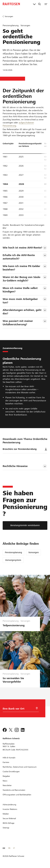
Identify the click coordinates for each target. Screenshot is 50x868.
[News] (5, 781)
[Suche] (39, 4)
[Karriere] (6, 762)
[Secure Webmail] (9, 818)
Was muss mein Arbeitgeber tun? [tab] (21, 301)
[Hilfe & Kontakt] (9, 758)
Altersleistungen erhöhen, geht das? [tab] (22, 312)
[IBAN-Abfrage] (8, 823)
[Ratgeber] (6, 776)
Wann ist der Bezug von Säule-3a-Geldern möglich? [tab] (22, 279)
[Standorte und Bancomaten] (14, 790)
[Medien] (6, 814)
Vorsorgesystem (13, 560)
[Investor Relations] (10, 809)
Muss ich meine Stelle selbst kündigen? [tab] (21, 290)
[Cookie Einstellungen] (11, 772)
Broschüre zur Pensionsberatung (25, 449)
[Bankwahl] (18, 709)
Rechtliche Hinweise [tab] (15, 466)
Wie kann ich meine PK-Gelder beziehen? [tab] (22, 268)
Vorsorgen (34, 552)
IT (14, 848)
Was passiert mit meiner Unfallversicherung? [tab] (18, 323)
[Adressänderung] (9, 805)
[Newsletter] (7, 785)
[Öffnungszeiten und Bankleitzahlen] (17, 795)
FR (9, 848)
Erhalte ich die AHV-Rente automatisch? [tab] (19, 257)
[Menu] (46, 4)
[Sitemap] (6, 828)
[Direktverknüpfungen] (34, 4)
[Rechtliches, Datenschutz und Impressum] (20, 767)
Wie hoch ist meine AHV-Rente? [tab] (22, 248)
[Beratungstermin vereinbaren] (25, 525)
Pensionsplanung (13, 552)
